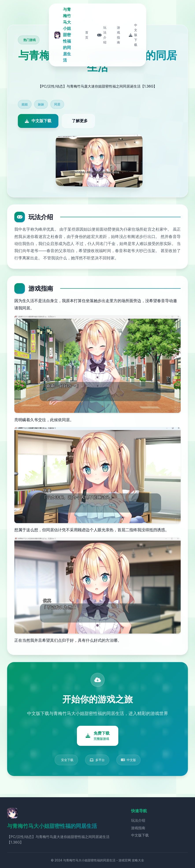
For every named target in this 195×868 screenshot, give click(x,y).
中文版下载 (140, 835)
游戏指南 (138, 828)
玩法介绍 (138, 820)
